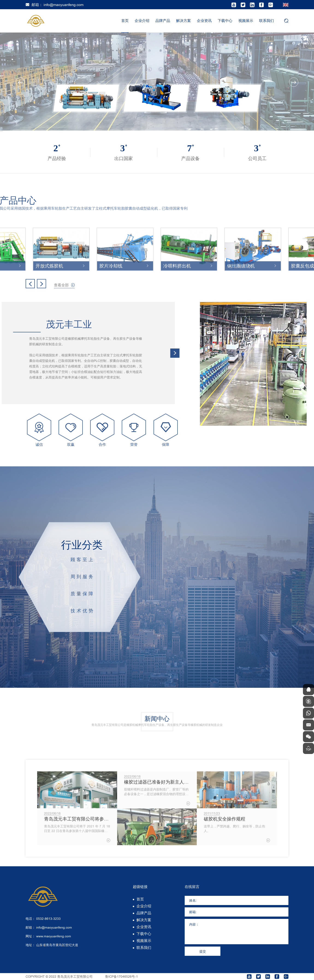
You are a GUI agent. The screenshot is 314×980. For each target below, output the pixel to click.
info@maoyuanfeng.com (64, 5)
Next (294, 82)
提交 (203, 951)
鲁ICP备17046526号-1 (121, 977)
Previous (20, 82)
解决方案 (184, 21)
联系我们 (267, 21)
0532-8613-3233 (48, 919)
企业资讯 (204, 21)
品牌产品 (163, 21)
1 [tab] (1, 131)
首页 (125, 21)
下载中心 (225, 21)
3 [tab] (1, 132)
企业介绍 (142, 21)
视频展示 (246, 21)
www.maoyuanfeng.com (54, 936)
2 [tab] (1, 131)
